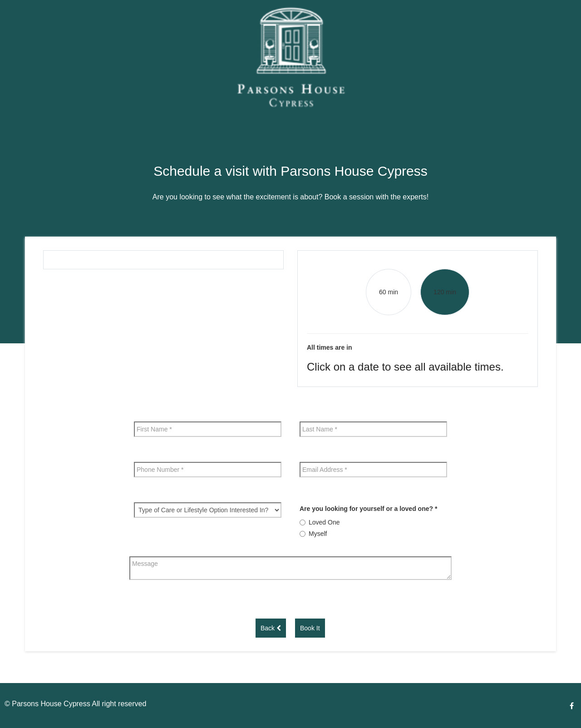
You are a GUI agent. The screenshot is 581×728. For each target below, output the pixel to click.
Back (271, 628)
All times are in (330, 347)
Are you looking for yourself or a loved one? (368, 509)
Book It (310, 628)
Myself (318, 534)
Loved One (324, 522)
